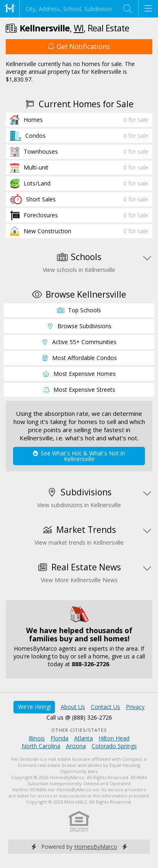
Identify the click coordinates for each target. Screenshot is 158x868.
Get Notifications (79, 46)
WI (79, 28)
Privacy (135, 707)
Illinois (37, 738)
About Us (73, 707)
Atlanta (83, 738)
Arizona (76, 746)
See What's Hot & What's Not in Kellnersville (79, 456)
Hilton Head (114, 738)
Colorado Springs (114, 746)
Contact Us (105, 707)
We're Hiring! (34, 707)
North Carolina (41, 746)
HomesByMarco (96, 847)
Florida (59, 738)
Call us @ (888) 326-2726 (79, 717)
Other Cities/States (79, 730)
